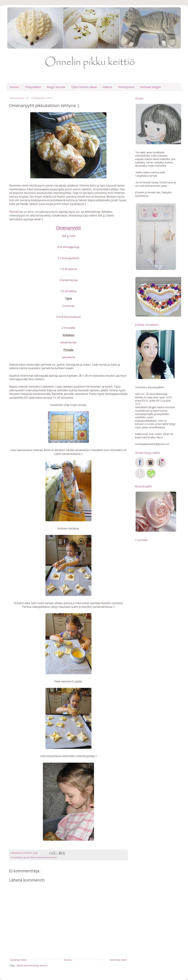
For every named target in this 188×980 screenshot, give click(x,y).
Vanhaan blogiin (150, 87)
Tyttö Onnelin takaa (84, 87)
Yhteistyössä (126, 87)
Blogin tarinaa (56, 87)
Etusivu (14, 87)
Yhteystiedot (33, 87)
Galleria (107, 87)
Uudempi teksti (18, 960)
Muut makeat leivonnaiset (44, 857)
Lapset (26, 857)
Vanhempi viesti (118, 960)
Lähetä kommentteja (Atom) (32, 965)
